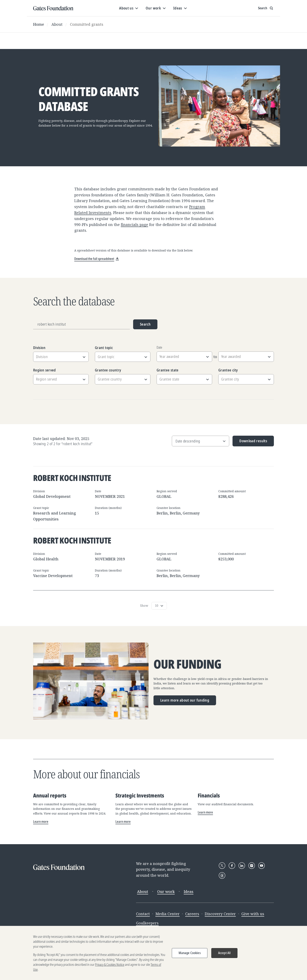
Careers (192, 914)
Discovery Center (220, 914)
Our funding (187, 664)
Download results (250, 442)
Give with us (253, 914)
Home (39, 24)
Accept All (224, 956)
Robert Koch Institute (72, 478)
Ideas (189, 892)
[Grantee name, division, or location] (81, 324)
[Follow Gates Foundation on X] (222, 866)
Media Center (167, 914)
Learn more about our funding (185, 700)
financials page (134, 225)
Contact (143, 914)
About (57, 24)
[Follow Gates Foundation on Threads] (222, 875)
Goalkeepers (147, 923)
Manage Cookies (190, 956)
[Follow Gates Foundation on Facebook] (232, 866)
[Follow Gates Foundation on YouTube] (262, 866)
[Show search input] (266, 8)
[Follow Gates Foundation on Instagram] (252, 866)
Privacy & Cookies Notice (110, 968)
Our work (166, 892)
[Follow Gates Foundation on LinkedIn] (242, 866)
